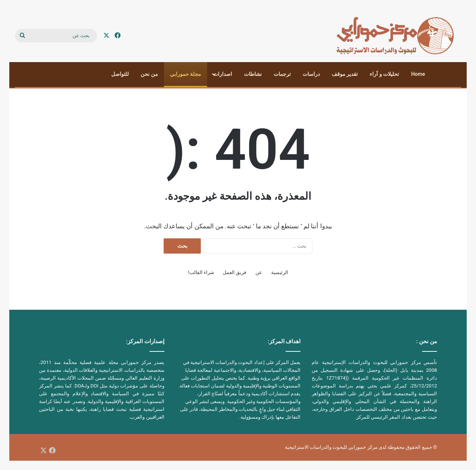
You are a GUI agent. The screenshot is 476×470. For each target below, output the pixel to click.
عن (259, 272)
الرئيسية (280, 272)
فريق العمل (234, 272)
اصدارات (223, 74)
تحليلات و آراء (384, 74)
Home (418, 74)
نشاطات (253, 74)
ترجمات (282, 74)
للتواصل (120, 74)
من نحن (149, 74)
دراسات (311, 74)
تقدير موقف (345, 74)
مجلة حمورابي (186, 74)
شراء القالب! (201, 272)
